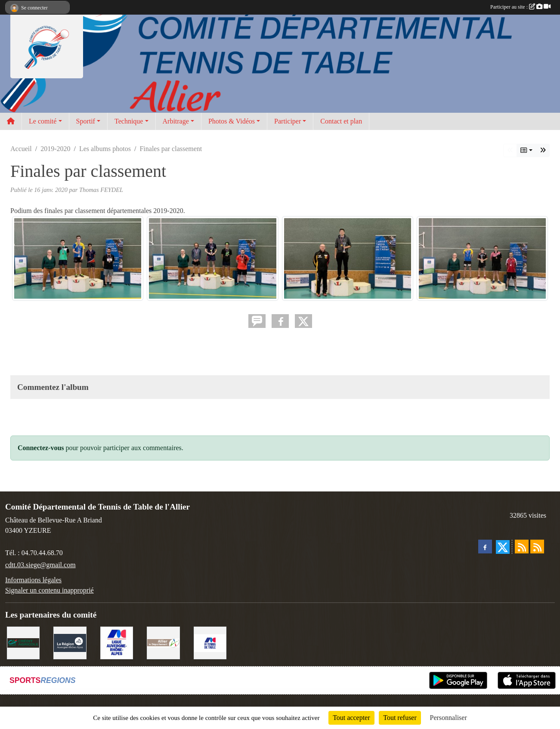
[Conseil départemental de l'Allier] (163, 642)
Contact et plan (341, 121)
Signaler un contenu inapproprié (50, 590)
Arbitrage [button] (176, 121)
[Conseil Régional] (70, 642)
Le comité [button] (43, 121)
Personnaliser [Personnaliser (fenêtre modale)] (449, 718)
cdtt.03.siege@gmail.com (40, 565)
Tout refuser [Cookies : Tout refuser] (400, 718)
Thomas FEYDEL (101, 190)
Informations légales (33, 580)
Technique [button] (129, 121)
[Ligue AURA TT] (117, 642)
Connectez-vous (41, 448)
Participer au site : (520, 7)
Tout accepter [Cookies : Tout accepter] (351, 718)
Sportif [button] (86, 121)
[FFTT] (210, 642)
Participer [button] (288, 121)
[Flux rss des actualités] (522, 547)
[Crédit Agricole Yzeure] (23, 642)
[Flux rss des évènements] (537, 547)
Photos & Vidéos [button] (232, 121)
